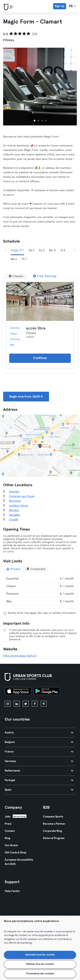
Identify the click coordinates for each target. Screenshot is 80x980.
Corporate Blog (52, 831)
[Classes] (16, 276)
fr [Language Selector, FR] (72, 6)
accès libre (36, 328)
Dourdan (14, 492)
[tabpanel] (40, 590)
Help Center (12, 891)
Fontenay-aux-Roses (22, 496)
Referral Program (54, 838)
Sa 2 (31, 250)
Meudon (14, 510)
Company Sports (53, 817)
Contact (10, 831)
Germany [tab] (39, 761)
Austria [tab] (39, 733)
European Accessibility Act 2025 (19, 862)
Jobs (8, 817)
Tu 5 (63, 250)
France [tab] (39, 752)
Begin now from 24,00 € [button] (26, 397)
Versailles (15, 515)
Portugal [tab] (39, 780)
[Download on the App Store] (18, 692)
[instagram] (8, 704)
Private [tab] (13, 569)
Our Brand (11, 845)
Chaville (14, 520)
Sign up (60, 6)
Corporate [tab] (36, 569)
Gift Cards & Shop (15, 853)
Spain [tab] (39, 790)
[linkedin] (17, 704)
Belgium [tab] (39, 742)
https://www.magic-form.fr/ (20, 656)
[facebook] (35, 704)
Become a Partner (54, 824)
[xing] (44, 704)
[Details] (40, 301)
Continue (40, 358)
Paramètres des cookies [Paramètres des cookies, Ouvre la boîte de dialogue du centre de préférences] (40, 974)
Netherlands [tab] (39, 771)
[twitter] (26, 704)
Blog (7, 838)
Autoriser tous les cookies (40, 955)
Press (8, 824)
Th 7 (24, 259)
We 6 (14, 259)
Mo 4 (52, 250)
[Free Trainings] (45, 276)
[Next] (74, 250)
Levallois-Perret (19, 506)
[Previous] (6, 250)
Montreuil (15, 501)
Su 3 (42, 250)
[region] (40, 948)
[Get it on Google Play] (47, 692)
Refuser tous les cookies (40, 964)
